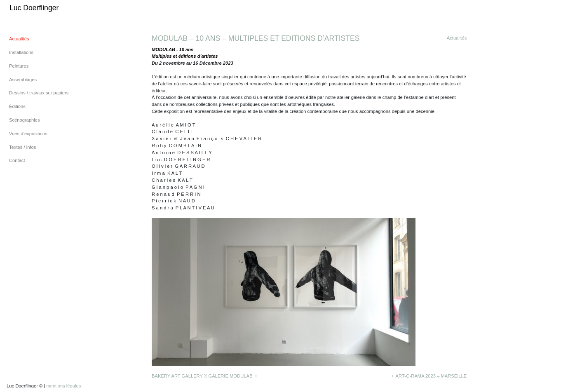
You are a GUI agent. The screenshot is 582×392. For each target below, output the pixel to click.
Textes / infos (22, 147)
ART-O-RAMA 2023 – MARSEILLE (429, 376)
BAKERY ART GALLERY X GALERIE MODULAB (204, 376)
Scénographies (25, 120)
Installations (21, 52)
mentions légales (63, 386)
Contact (17, 160)
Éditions (17, 106)
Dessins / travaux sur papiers (39, 93)
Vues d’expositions (28, 134)
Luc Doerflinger (34, 8)
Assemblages (23, 80)
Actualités (19, 39)
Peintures (19, 66)
